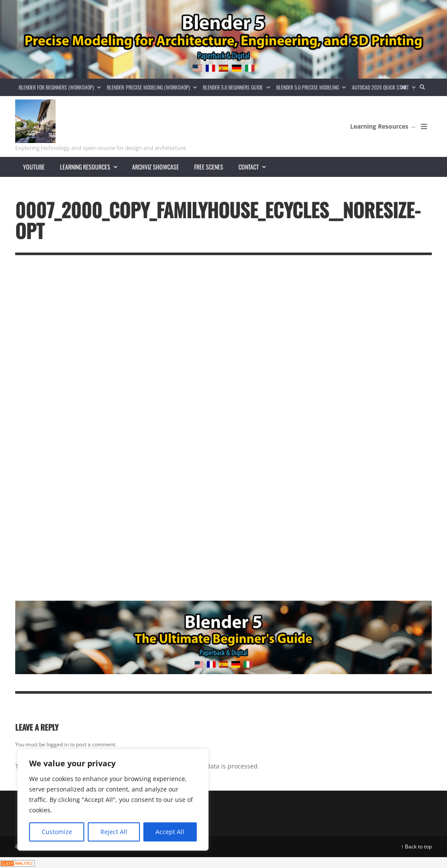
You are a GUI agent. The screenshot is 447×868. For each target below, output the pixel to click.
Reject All (114, 832)
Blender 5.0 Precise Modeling (313, 87)
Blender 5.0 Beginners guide (238, 87)
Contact (256, 167)
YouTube (34, 167)
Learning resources (92, 167)
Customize (57, 832)
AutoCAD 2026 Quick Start (385, 87)
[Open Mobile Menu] (424, 126)
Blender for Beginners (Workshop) (61, 87)
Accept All (170, 832)
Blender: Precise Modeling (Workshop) (153, 87)
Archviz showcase (156, 167)
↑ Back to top (416, 846)
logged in (58, 744)
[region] (113, 800)
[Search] (423, 87)
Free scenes (209, 167)
